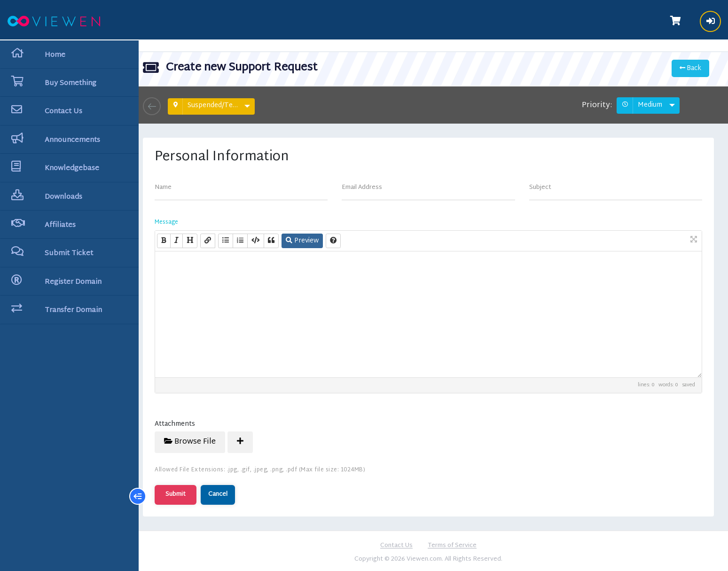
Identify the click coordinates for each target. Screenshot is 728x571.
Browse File (200, 440)
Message (176, 220)
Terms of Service (457, 543)
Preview (312, 239)
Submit (185, 492)
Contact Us (402, 543)
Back (690, 66)
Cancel (228, 492)
